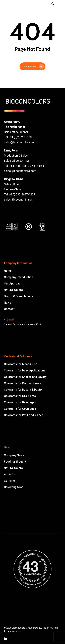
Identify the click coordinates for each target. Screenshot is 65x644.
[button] (59, 4)
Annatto (9, 474)
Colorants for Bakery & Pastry (23, 390)
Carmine (9, 481)
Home (8, 271)
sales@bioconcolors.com (20, 142)
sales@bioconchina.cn (18, 200)
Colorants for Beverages (20, 402)
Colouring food (14, 487)
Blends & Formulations (18, 296)
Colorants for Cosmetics (20, 409)
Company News (14, 455)
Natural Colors (13, 290)
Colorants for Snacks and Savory (25, 377)
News (7, 303)
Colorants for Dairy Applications (25, 370)
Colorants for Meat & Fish (21, 364)
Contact (9, 309)
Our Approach (13, 283)
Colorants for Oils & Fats (20, 396)
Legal (10, 319)
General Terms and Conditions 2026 (22, 325)
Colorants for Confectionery (22, 383)
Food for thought (15, 462)
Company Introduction (19, 277)
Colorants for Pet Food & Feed (24, 415)
